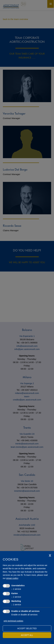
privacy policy (12, 578)
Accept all (27, 635)
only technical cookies (13, 621)
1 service (16, 589)
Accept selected (27, 628)
